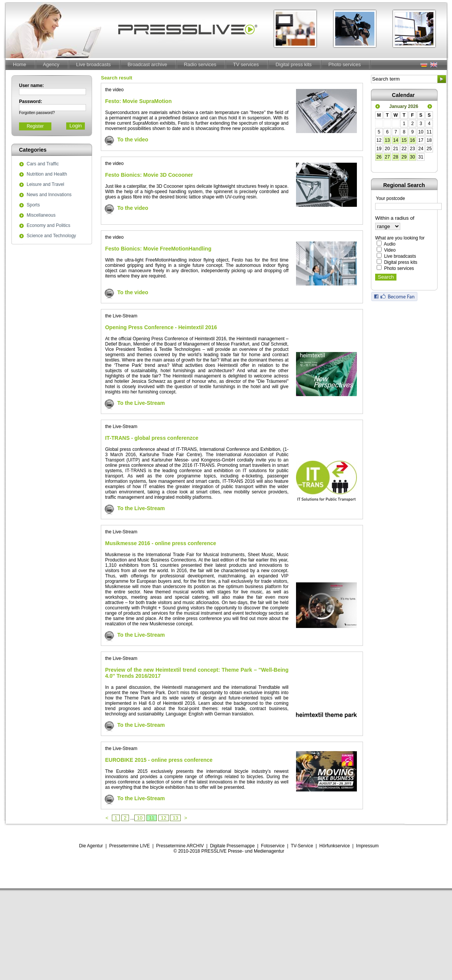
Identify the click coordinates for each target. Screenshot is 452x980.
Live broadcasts (93, 64)
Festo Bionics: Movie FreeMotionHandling (158, 249)
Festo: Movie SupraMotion (138, 101)
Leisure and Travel (45, 185)
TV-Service (302, 846)
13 (175, 818)
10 (140, 818)
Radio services (200, 64)
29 (404, 157)
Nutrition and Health (47, 174)
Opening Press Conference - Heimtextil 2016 (161, 327)
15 (404, 140)
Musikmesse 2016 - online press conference (161, 543)
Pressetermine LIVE (130, 846)
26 (379, 157)
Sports (33, 205)
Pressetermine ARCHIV (180, 846)
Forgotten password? (37, 113)
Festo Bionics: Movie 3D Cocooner (149, 175)
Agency (51, 64)
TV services (246, 64)
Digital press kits (294, 64)
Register (35, 126)
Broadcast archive (147, 64)
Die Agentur (91, 846)
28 (395, 157)
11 (152, 818)
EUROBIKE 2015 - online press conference (159, 760)
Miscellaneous (41, 216)
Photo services (345, 64)
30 (412, 157)
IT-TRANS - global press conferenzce (152, 438)
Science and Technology (51, 236)
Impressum (367, 846)
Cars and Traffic (43, 164)
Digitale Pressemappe (232, 846)
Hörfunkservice (334, 846)
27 (387, 157)
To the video (133, 140)
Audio (390, 244)
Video (390, 250)
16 (412, 140)
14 (395, 140)
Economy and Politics (49, 226)
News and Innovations (49, 195)
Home (20, 64)
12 (164, 818)
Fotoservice (273, 846)
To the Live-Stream (141, 403)
